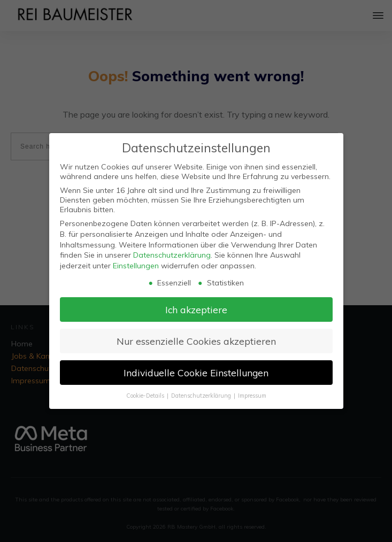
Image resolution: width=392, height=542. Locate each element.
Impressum (252, 396)
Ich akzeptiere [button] (196, 309)
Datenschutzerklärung (172, 255)
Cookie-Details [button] (146, 396)
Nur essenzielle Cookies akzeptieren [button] (196, 341)
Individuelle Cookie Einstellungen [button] (196, 373)
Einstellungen (136, 266)
